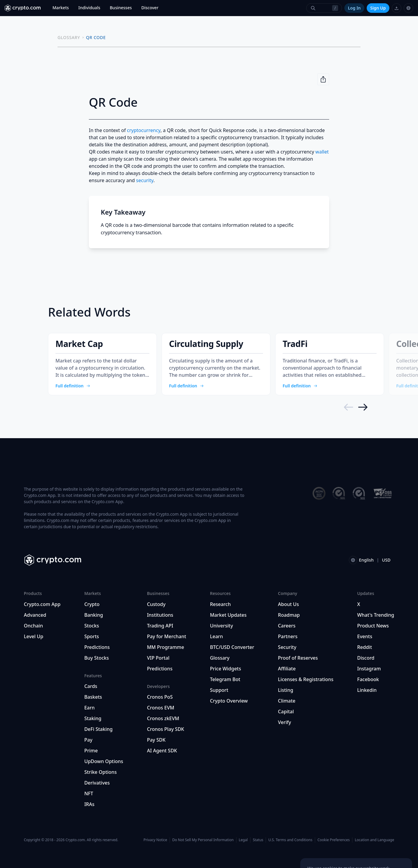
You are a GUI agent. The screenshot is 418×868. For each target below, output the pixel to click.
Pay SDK (156, 740)
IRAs (89, 804)
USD (386, 560)
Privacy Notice (155, 840)
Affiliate (287, 669)
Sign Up (378, 8)
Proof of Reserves (298, 658)
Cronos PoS (160, 697)
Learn (216, 636)
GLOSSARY (69, 37)
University (221, 626)
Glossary (220, 658)
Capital (286, 712)
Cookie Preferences (334, 840)
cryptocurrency (144, 130)
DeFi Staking (99, 729)
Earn (90, 708)
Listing (285, 690)
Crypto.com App (42, 604)
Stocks (92, 626)
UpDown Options (104, 761)
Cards (91, 686)
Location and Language (374, 840)
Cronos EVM (161, 708)
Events (365, 636)
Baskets (93, 697)
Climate (287, 701)
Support (219, 690)
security (145, 180)
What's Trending (376, 615)
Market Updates (228, 615)
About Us (288, 604)
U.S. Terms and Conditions (290, 840)
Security (287, 647)
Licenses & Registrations (306, 679)
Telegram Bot (225, 679)
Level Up (34, 636)
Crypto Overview (229, 701)
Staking (93, 718)
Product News (373, 626)
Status (258, 840)
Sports (92, 636)
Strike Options (101, 772)
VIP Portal (158, 658)
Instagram (369, 669)
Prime (91, 751)
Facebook (368, 679)
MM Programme (166, 647)
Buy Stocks (97, 658)
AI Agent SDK (162, 751)
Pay (88, 740)
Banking (94, 615)
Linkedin (367, 690)
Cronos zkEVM (163, 718)
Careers (287, 626)
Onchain (33, 626)
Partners (288, 636)
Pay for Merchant (167, 636)
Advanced (35, 615)
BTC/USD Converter (232, 647)
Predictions (97, 647)
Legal (243, 840)
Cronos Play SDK (166, 729)
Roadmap (289, 615)
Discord (366, 658)
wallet (322, 152)
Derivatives (97, 783)
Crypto (92, 604)
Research (220, 604)
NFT (89, 793)
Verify (284, 722)
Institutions (160, 615)
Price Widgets (225, 669)
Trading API (160, 626)
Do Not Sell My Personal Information (203, 840)
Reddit (365, 647)
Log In (354, 8)
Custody (156, 604)
